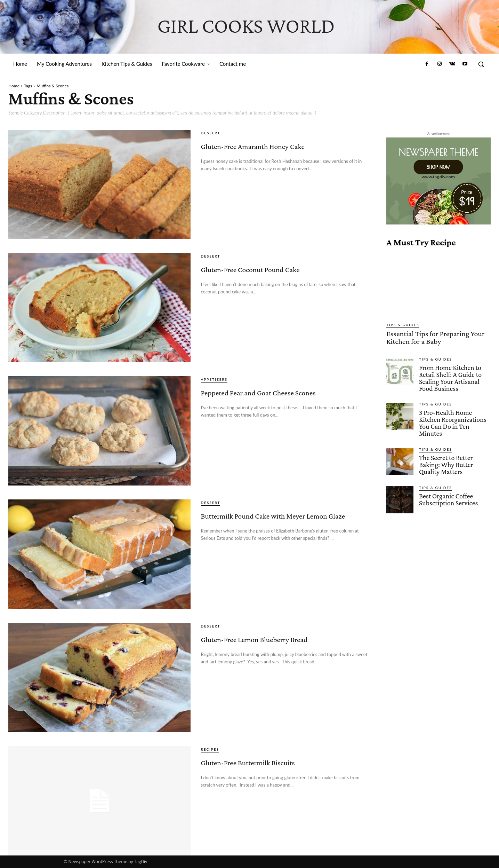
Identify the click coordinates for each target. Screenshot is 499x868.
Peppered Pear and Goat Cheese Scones (287, 397)
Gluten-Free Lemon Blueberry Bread (282, 644)
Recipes (210, 749)
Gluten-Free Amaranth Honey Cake (282, 151)
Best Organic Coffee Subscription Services (447, 487)
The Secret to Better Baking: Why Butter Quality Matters (445, 453)
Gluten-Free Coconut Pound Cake (277, 274)
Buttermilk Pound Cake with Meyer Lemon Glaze (278, 520)
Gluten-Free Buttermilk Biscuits (264, 767)
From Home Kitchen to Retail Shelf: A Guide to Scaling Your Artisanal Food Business (449, 376)
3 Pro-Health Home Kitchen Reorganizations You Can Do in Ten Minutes (455, 416)
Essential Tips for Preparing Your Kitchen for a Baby (429, 337)
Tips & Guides (403, 325)
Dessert (211, 133)
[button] (481, 64)
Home (14, 86)
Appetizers (214, 379)
